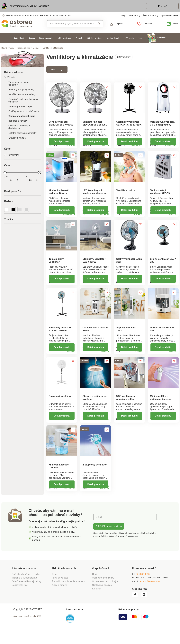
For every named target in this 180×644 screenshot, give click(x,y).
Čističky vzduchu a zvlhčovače (24, 111)
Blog (123, 15)
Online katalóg (134, 15)
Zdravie (36, 48)
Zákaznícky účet (20, 597)
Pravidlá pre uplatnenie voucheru (68, 594)
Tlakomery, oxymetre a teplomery (20, 83)
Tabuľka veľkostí (60, 590)
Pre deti (79, 38)
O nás (95, 586)
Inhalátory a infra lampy (20, 107)
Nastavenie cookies (102, 597)
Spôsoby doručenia (169, 15)
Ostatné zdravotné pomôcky (22, 133)
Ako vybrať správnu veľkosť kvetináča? (29, 6)
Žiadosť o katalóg (151, 15)
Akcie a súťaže (59, 597)
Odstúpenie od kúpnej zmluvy (27, 594)
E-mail (99, 529)
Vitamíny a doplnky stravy (21, 90)
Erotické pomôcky (17, 138)
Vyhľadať (99, 24)
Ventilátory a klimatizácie (22, 116)
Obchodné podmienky (103, 590)
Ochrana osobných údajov (105, 594)
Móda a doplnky (114, 38)
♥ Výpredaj (129, 38)
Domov (32, 38)
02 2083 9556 (28, 15)
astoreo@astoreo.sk (150, 593)
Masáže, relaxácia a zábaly (22, 94)
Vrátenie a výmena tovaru (25, 590)
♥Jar (140, 38)
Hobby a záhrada (64, 38)
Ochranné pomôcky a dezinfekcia (19, 127)
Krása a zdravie (46, 38)
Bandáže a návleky (18, 121)
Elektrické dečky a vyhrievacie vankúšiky (23, 100)
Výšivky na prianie (95, 38)
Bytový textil (19, 38)
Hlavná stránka (8, 48)
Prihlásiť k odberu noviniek (109, 539)
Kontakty (96, 601)
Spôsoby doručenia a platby (26, 586)
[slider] (5, 173)
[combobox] (71, 24)
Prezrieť (162, 6)
